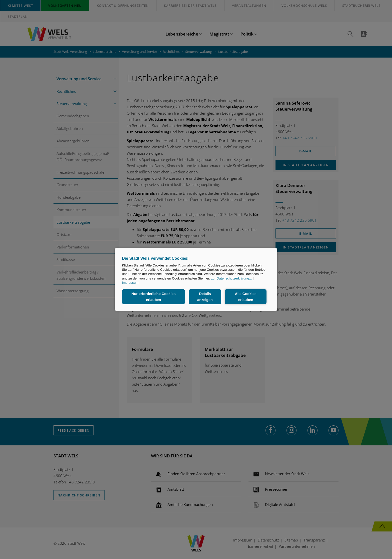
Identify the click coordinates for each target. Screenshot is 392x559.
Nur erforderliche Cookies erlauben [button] (154, 297)
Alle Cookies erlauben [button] (245, 297)
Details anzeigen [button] (205, 297)
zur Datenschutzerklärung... (231, 278)
